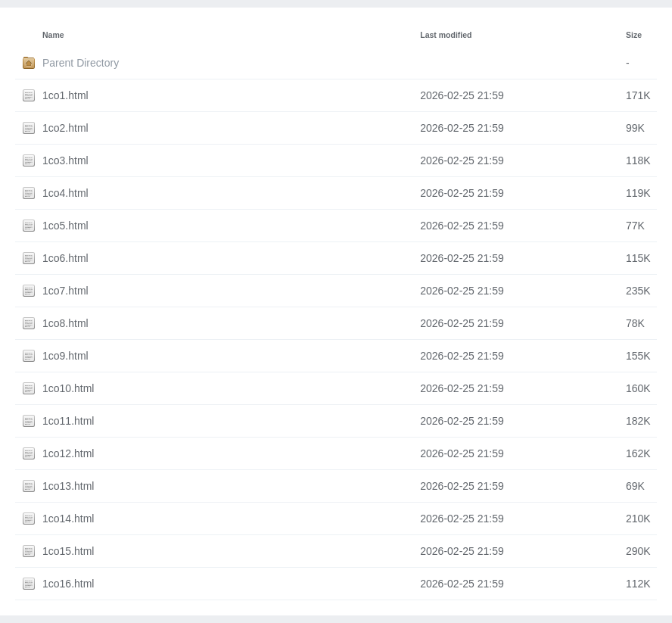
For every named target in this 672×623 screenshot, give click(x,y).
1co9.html (65, 356)
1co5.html (65, 226)
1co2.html (65, 128)
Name (53, 35)
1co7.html (65, 291)
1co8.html (65, 323)
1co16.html (68, 584)
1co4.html (65, 193)
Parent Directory (81, 63)
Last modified (446, 35)
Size (634, 35)
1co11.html (68, 421)
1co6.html (65, 258)
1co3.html (65, 160)
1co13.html (68, 486)
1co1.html (65, 95)
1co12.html (68, 453)
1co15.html (68, 551)
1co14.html (68, 519)
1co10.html (68, 388)
